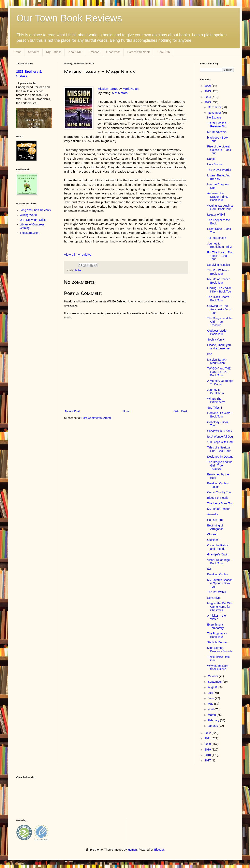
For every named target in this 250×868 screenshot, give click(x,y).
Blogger (159, 850)
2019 (208, 749)
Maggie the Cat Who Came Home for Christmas (220, 607)
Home (17, 52)
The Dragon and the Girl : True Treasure (220, 322)
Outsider (213, 540)
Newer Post (72, 411)
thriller (78, 270)
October (213, 676)
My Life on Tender (218, 509)
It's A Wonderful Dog (220, 437)
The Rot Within (217, 592)
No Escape (214, 117)
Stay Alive (213, 598)
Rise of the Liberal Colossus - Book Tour (219, 150)
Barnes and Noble (139, 52)
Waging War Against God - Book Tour (220, 207)
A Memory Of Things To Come (220, 383)
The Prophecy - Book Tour (217, 635)
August (213, 687)
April (211, 709)
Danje (211, 159)
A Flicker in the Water (217, 617)
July (211, 693)
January (213, 726)
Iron (210, 354)
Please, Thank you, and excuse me (219, 347)
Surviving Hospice (219, 265)
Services (34, 52)
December (215, 107)
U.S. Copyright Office (33, 220)
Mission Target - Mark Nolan (217, 361)
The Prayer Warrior (219, 170)
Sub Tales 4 (215, 408)
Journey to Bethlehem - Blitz (219, 245)
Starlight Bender (217, 642)
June (211, 698)
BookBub (164, 52)
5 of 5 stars (120, 93)
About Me (75, 52)
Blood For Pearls (218, 498)
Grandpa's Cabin (218, 554)
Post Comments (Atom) (96, 418)
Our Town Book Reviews (69, 18)
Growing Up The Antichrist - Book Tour (219, 309)
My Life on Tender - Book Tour (219, 281)
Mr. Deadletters (217, 132)
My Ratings (54, 52)
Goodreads (113, 52)
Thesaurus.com (30, 233)
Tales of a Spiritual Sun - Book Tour (219, 449)
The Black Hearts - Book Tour (219, 299)
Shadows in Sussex (220, 431)
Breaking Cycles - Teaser (218, 485)
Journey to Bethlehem (216, 391)
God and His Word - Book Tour (220, 415)
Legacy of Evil (216, 215)
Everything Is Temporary (215, 626)
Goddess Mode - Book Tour (218, 332)
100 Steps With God (220, 442)
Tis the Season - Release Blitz (217, 125)
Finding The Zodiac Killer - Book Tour (219, 290)
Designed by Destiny (220, 457)
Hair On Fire (215, 520)
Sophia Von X (216, 340)
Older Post (180, 411)
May (211, 704)
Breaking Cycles (217, 574)
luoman (132, 850)
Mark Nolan (131, 89)
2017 (208, 760)
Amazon (94, 52)
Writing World (28, 215)
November (215, 113)
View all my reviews (78, 255)
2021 (208, 738)
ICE (210, 569)
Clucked (212, 534)
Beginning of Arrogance (215, 527)
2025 (208, 91)
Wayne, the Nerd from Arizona (218, 668)
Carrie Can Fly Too (219, 492)
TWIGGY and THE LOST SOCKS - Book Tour (219, 372)
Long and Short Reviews (35, 210)
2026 (208, 86)
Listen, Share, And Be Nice (219, 177)
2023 (208, 102)
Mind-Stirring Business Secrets (220, 650)
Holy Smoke (215, 164)
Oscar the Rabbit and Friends (218, 547)
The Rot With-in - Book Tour (218, 272)
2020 (208, 744)
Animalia (213, 514)
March (212, 715)
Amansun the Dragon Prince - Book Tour (219, 197)
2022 (208, 733)
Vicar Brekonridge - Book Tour (219, 562)
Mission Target (108, 89)
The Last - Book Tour (220, 503)
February (214, 720)
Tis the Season (217, 238)
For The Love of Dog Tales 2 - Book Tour (220, 256)
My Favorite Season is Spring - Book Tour (220, 583)
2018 (208, 755)
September (215, 682)
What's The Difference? (216, 400)
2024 (208, 97)
